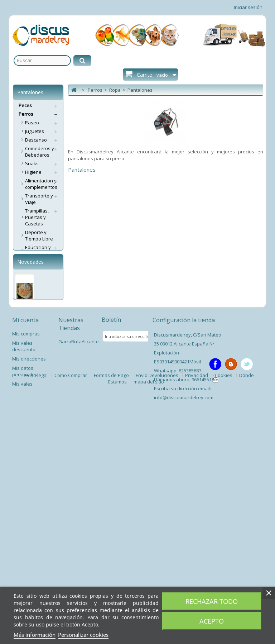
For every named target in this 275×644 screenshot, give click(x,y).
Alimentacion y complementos (41, 184)
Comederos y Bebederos (40, 152)
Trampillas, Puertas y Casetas (37, 217)
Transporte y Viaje (39, 199)
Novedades (30, 420)
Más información (35, 635)
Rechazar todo (212, 601)
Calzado (34, 288)
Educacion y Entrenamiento (41, 251)
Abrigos (33, 271)
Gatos (25, 383)
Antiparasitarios (42, 374)
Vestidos (35, 348)
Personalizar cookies (83, 635)
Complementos (42, 314)
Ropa (31, 262)
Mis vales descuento (24, 558)
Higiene (33, 172)
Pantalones (38, 331)
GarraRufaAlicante (79, 553)
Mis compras (26, 545)
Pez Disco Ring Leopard (31, 470)
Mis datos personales (25, 583)
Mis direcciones (29, 570)
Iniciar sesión (248, 7)
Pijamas (34, 340)
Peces (25, 105)
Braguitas (35, 280)
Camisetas (37, 305)
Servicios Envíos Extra (36, 395)
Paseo (32, 123)
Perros (26, 114)
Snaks (32, 163)
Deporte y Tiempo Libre (39, 235)
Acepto (212, 621)
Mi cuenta (25, 531)
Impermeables (41, 297)
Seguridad (36, 357)
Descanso (36, 140)
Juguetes (35, 131)
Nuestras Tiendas (71, 535)
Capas (32, 366)
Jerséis (32, 323)
